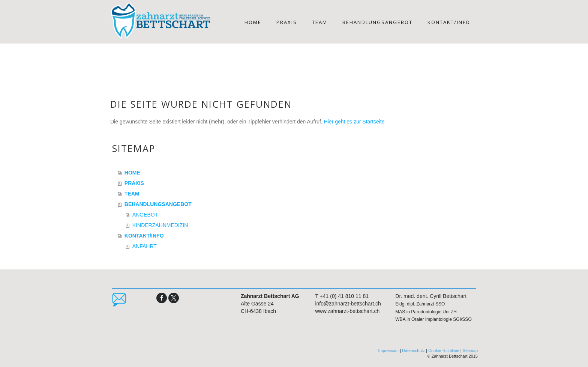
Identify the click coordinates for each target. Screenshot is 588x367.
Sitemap (470, 350)
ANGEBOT (145, 215)
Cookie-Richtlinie (444, 350)
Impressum (388, 350)
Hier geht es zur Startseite (354, 122)
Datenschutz (413, 350)
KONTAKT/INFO (449, 22)
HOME (253, 22)
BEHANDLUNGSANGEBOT (377, 22)
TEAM (320, 22)
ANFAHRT (145, 246)
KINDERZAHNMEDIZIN (160, 225)
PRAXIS (287, 22)
